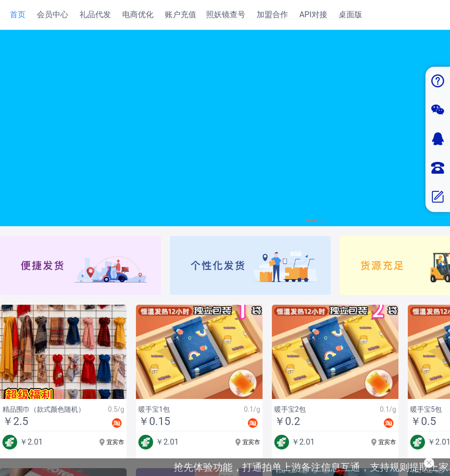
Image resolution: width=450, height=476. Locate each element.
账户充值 (181, 14)
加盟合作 (272, 14)
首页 (18, 14)
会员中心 (53, 14)
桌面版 (350, 14)
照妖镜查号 (226, 14)
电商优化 (138, 14)
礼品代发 (95, 14)
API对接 (313, 14)
